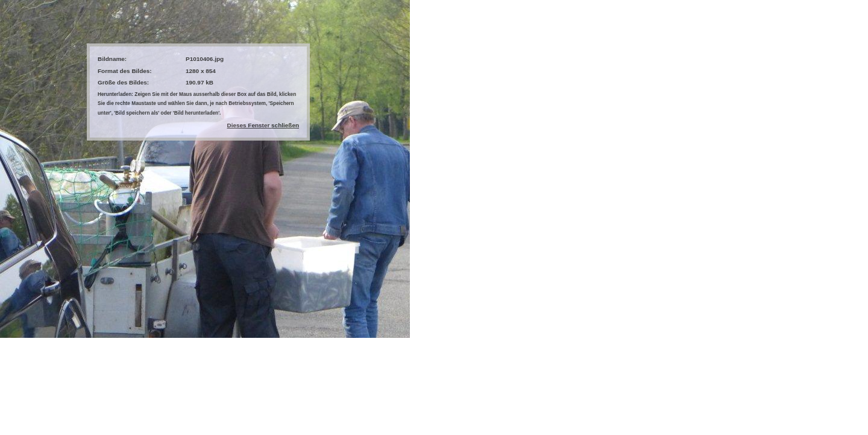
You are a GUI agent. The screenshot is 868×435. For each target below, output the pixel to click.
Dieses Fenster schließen (263, 125)
